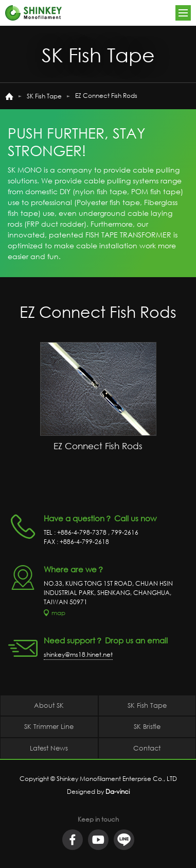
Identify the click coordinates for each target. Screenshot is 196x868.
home (9, 96)
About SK (49, 705)
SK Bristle (147, 726)
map (58, 613)
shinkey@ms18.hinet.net (78, 654)
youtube (98, 840)
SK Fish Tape (44, 96)
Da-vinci (118, 792)
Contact (147, 748)
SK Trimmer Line (49, 726)
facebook (73, 840)
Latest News (49, 748)
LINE (124, 840)
